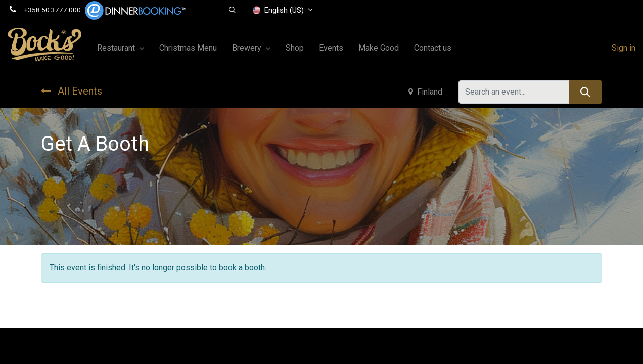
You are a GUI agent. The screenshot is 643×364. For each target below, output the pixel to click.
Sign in (624, 48)
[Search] (586, 92)
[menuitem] (188, 48)
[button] (232, 10)
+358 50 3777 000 (53, 10)
